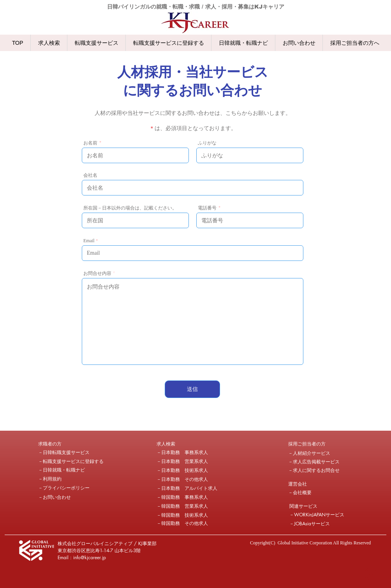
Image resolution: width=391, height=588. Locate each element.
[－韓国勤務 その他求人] (182, 524)
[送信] (192, 389)
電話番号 (207, 208)
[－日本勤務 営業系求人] (182, 461)
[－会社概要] (316, 493)
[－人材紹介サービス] (309, 453)
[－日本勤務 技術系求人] (182, 470)
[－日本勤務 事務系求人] (182, 452)
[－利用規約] (66, 479)
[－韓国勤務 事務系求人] (182, 497)
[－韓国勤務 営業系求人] (182, 506)
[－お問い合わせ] (66, 497)
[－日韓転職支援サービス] (64, 452)
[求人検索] (184, 444)
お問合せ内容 (97, 273)
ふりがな (207, 143)
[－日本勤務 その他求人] (182, 479)
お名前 (90, 143)
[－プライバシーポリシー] (66, 488)
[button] (66, 444)
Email (89, 241)
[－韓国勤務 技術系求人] (182, 515)
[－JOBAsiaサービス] (310, 524)
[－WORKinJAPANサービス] (318, 515)
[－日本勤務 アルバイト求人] (187, 488)
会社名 (90, 175)
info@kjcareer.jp (90, 557)
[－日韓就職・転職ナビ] (62, 470)
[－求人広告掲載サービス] (314, 462)
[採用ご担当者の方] (307, 444)
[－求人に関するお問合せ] (314, 470)
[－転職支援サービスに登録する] (71, 461)
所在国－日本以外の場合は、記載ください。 (130, 208)
